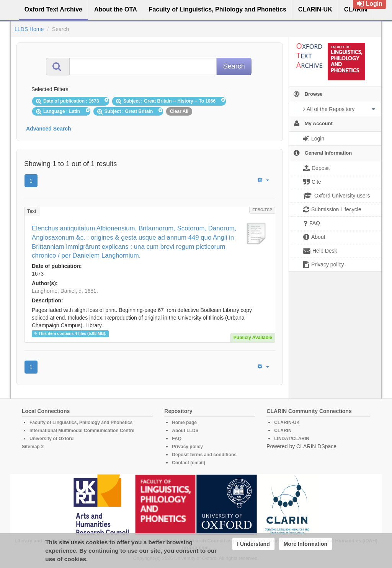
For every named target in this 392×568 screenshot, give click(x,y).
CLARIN (283, 431)
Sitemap (31, 447)
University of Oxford (51, 439)
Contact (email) (189, 463)
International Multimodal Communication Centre (82, 431)
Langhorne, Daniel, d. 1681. (65, 291)
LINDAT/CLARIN (292, 439)
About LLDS (185, 431)
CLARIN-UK (287, 423)
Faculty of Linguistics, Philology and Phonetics (81, 423)
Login (370, 4)
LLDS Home (29, 29)
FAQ (177, 439)
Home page (184, 423)
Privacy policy (187, 447)
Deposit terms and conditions (204, 455)
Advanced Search (49, 129)
